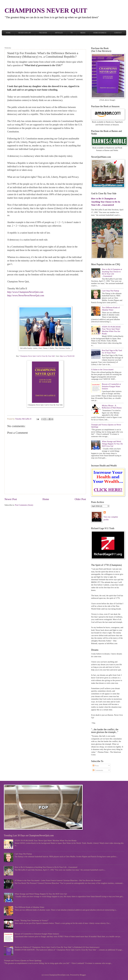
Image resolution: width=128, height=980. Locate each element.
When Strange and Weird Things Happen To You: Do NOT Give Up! (112, 444)
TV (72, 33)
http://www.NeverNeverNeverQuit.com (26, 295)
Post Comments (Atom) (24, 505)
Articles (59, 33)
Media (83, 33)
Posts (96, 766)
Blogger (83, 975)
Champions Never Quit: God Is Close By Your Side (37, 356)
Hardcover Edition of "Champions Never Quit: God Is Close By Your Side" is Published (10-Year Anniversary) (57, 947)
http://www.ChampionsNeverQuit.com (25, 292)
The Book (43, 33)
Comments (98, 770)
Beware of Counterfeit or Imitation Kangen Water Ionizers (111, 386)
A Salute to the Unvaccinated (102, 370)
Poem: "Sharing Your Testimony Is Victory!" (32, 920)
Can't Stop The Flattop (110, 291)
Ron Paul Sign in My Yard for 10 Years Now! (112, 352)
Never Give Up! (25, 33)
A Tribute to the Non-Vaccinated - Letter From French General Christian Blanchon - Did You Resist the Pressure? (58, 880)
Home (8, 33)
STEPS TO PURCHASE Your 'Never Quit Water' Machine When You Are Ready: (111, 330)
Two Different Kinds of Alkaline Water (111, 309)
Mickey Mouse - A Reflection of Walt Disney (112, 407)
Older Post (80, 499)
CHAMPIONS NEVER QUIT (46, 10)
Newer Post (11, 499)
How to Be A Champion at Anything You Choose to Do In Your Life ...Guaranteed (106, 202)
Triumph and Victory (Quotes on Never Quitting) (23, 960)
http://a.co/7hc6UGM (67, 356)
